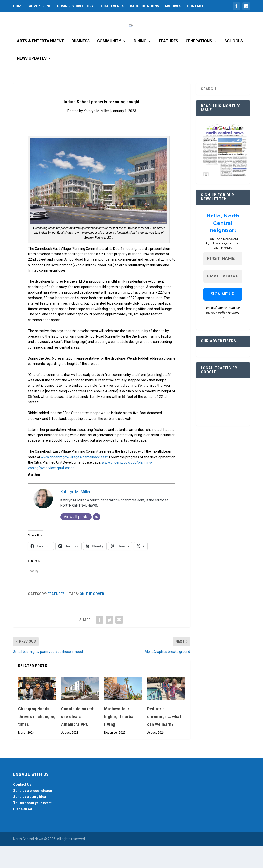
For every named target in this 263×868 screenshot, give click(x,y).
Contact (195, 6)
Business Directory (75, 6)
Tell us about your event (32, 825)
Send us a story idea (30, 819)
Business (81, 63)
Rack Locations (144, 6)
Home (18, 6)
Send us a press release (33, 813)
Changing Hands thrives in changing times (37, 739)
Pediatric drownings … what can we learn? (164, 739)
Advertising (40, 6)
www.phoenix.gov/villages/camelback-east (74, 479)
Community (109, 63)
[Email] (97, 539)
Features (169, 63)
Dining (140, 63)
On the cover (92, 616)
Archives (173, 6)
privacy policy (217, 335)
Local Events (112, 6)
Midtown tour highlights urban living (120, 739)
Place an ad (23, 831)
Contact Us (22, 807)
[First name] (223, 281)
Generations (199, 63)
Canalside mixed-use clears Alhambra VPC (78, 739)
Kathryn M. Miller (96, 133)
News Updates (32, 80)
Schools (234, 63)
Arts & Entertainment (40, 63)
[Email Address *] (223, 299)
